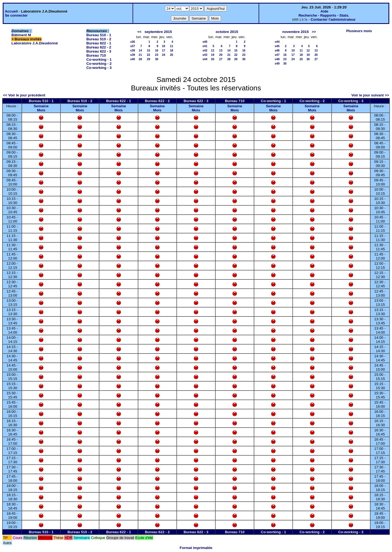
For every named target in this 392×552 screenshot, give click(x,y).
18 (171, 50)
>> (314, 32)
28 (140, 59)
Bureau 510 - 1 (99, 35)
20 (221, 55)
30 (157, 59)
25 (171, 55)
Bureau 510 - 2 (99, 39)
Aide (324, 11)
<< (139, 32)
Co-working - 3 (99, 68)
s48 (277, 59)
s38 (133, 50)
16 (157, 50)
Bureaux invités (28, 39)
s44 (205, 59)
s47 (277, 55)
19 (213, 55)
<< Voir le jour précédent (24, 95)
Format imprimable (196, 548)
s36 (133, 42)
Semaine (41, 106)
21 (140, 55)
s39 (133, 55)
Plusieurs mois (359, 31)
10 (164, 46)
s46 (277, 50)
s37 (133, 46)
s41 (205, 46)
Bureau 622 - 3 (99, 51)
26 (213, 59)
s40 (133, 59)
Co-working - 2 (99, 64)
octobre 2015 (227, 32)
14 (140, 50)
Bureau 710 (96, 55)
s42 (205, 50)
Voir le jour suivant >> (370, 95)
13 (221, 50)
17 (164, 50)
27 (221, 59)
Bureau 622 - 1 (99, 43)
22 (149, 55)
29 (149, 59)
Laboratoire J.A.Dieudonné (35, 43)
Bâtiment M (21, 35)
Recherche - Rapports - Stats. (324, 15)
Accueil (11, 11)
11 (171, 46)
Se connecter (16, 15)
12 (213, 50)
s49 (277, 63)
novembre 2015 (295, 32)
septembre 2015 (158, 32)
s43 (205, 55)
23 (157, 55)
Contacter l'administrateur (333, 19)
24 (164, 55)
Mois (41, 110)
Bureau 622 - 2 (99, 47)
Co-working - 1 (99, 60)
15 (149, 50)
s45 (277, 46)
